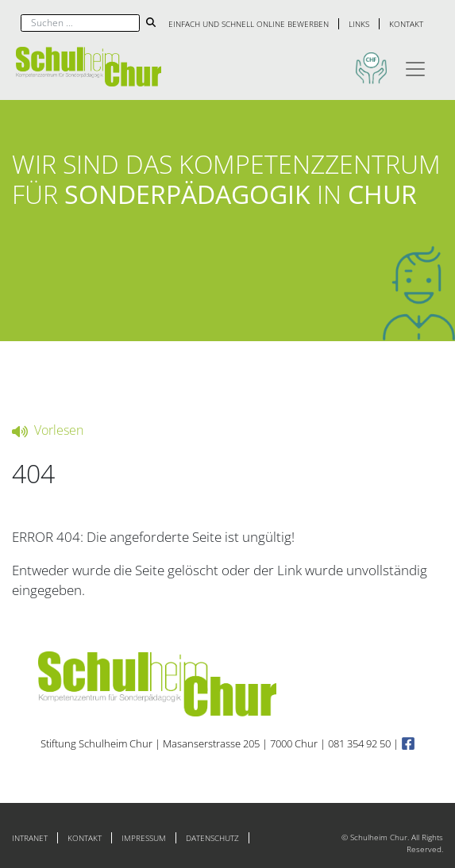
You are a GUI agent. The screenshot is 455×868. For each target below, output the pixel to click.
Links (359, 24)
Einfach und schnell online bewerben (249, 24)
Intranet (30, 838)
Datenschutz (212, 838)
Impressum (144, 838)
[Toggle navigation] (415, 67)
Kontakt (406, 24)
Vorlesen (48, 430)
